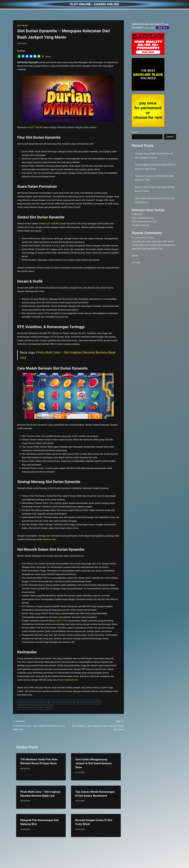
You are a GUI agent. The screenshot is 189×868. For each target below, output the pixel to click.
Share (48, 57)
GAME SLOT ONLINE (49, 224)
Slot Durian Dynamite (27, 707)
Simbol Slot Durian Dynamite (87, 702)
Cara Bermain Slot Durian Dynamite (33, 702)
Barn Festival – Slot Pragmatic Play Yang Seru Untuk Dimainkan (97, 725)
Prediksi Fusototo (140, 225)
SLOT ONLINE (22, 26)
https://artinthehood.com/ (145, 221)
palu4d (135, 256)
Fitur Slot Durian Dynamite (61, 702)
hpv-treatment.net (69, 680)
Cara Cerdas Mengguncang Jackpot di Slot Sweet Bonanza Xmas (93, 763)
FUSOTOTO (137, 214)
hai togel (136, 262)
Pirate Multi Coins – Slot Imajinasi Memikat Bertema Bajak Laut (40, 725)
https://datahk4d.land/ (143, 218)
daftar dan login (154, 241)
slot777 (60, 621)
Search (135, 132)
